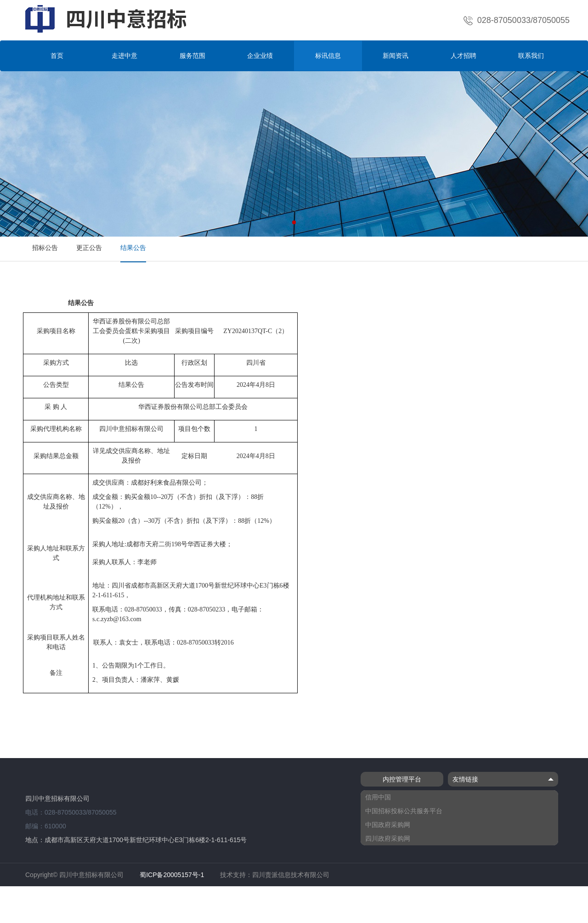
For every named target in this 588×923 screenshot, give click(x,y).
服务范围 (192, 56)
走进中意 (124, 56)
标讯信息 (328, 56)
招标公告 (45, 248)
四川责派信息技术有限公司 (291, 875)
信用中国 (378, 797)
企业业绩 (260, 56)
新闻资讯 (396, 56)
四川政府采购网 (388, 838)
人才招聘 (464, 56)
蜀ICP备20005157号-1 (172, 875)
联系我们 (531, 56)
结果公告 (133, 248)
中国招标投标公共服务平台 (404, 811)
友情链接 (503, 779)
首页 (57, 56)
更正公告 (89, 248)
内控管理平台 (402, 779)
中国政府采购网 (388, 825)
